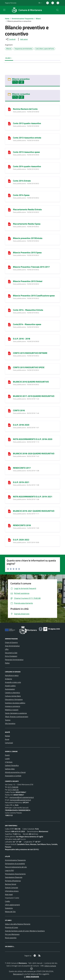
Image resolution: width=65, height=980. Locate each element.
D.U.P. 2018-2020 (21, 425)
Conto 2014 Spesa (21, 195)
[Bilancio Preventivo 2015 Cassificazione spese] (9, 296)
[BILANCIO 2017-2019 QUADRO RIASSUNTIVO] (9, 396)
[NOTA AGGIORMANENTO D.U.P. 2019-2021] (9, 497)
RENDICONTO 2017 (22, 468)
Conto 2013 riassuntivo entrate (27, 138)
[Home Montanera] (26, 10)
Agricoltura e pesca (12, 675)
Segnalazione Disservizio (14, 877)
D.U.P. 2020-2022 (21, 540)
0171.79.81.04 (13, 790)
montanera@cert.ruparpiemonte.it (22, 797)
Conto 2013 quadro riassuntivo (27, 123)
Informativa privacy (12, 891)
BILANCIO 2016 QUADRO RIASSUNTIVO (31, 382)
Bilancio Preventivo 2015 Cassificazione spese (34, 296)
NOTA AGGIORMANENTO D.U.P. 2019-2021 (33, 497)
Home (7, 19)
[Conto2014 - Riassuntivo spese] (9, 324)
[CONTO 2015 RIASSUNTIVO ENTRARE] (9, 353)
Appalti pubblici (10, 686)
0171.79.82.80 (13, 787)
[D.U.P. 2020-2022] (9, 540)
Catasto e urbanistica (12, 693)
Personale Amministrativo (14, 660)
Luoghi (7, 759)
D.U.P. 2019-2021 (21, 482)
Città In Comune (50, 966)
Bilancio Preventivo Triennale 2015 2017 (31, 267)
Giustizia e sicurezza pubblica (15, 703)
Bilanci (38, 19)
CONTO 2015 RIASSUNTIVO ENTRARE (30, 353)
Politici (7, 663)
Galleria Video (10, 769)
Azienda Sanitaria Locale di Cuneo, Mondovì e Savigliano (25, 931)
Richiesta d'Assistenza (13, 881)
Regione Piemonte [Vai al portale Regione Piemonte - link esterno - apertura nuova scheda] (11, 3)
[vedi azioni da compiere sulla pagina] (22, 39)
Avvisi (7, 739)
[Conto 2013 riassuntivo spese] (9, 152)
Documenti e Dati (11, 653)
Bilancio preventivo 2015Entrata (28, 238)
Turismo (8, 720)
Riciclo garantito (11, 938)
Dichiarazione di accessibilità (15, 864)
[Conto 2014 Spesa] (9, 195)
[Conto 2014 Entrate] (9, 181)
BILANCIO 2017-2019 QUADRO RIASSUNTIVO (34, 396)
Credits (7, 901)
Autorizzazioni (10, 689)
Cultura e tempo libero (13, 696)
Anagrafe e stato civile (13, 682)
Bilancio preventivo (21, 79)
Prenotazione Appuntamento (15, 874)
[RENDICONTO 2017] (9, 468)
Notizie (7, 736)
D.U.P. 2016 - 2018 (22, 339)
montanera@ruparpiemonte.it (20, 800)
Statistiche (9, 908)
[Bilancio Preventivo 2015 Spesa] (9, 253)
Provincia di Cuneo (11, 927)
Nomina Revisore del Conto (25, 109)
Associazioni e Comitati (13, 776)
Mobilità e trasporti (12, 710)
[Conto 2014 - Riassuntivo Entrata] (9, 310)
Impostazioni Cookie (12, 898)
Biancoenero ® (18, 974)
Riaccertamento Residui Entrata (27, 209)
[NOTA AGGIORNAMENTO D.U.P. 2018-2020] (9, 439)
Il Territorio (9, 762)
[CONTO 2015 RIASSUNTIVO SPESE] (9, 367)
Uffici (7, 649)
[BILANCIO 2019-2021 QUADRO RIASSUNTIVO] (9, 511)
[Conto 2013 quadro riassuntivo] (9, 123)
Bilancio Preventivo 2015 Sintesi (28, 281)
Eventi (7, 755)
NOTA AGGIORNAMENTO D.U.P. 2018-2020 (33, 439)
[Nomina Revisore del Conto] (9, 109)
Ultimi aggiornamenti (12, 905)
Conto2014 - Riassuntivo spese (27, 324)
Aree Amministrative (12, 646)
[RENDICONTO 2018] (9, 525)
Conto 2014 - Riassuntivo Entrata (28, 310)
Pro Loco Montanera (12, 934)
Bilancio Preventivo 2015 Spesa (27, 252)
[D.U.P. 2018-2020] (9, 425)
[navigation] (4, 10)
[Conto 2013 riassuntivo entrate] (9, 138)
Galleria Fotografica (12, 765)
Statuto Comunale (12, 888)
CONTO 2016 (19, 410)
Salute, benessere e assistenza (16, 713)
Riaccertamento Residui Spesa (27, 224)
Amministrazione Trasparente (23, 19)
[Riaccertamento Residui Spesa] (9, 224)
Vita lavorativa (10, 723)
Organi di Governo (11, 642)
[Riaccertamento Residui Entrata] (9, 210)
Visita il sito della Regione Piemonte (18, 924)
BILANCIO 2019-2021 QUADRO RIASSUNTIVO (34, 511)
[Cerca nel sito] (57, 10)
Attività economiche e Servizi (15, 772)
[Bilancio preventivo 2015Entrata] (9, 238)
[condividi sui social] (10, 39)
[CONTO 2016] (9, 411)
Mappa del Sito (10, 912)
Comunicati (9, 743)
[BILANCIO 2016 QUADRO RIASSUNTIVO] (9, 382)
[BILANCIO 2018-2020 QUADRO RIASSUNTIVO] (9, 454)
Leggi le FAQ (9, 870)
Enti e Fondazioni (11, 656)
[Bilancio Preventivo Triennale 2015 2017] (9, 267)
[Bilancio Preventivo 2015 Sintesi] (9, 281)
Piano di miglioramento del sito (16, 867)
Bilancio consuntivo (21, 94)
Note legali (9, 894)
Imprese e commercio (13, 706)
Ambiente (8, 679)
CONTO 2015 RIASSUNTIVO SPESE (29, 367)
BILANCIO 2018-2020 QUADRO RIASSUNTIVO (34, 453)
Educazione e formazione (14, 699)
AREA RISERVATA (31, 977)
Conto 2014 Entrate (22, 181)
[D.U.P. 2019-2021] (9, 482)
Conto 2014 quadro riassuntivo (27, 166)
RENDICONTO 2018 (22, 525)
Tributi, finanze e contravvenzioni (17, 717)
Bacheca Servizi (11, 884)
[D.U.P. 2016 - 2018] (9, 339)
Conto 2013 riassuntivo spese (26, 152)
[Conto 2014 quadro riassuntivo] (9, 166)
